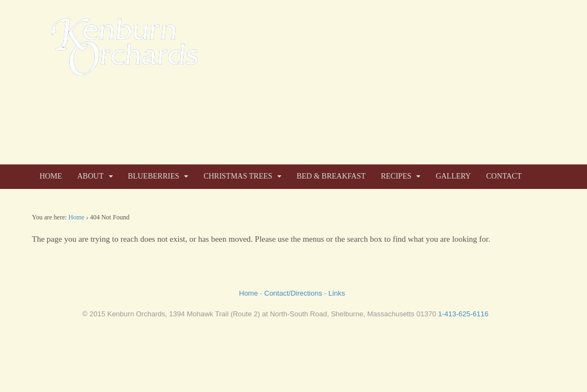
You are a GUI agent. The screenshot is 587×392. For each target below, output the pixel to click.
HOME (51, 176)
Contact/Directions (293, 293)
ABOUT (90, 176)
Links (337, 293)
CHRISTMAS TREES (238, 176)
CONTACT (504, 176)
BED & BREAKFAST (331, 176)
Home (77, 217)
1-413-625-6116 (464, 314)
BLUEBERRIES (154, 176)
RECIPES (396, 176)
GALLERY (453, 176)
